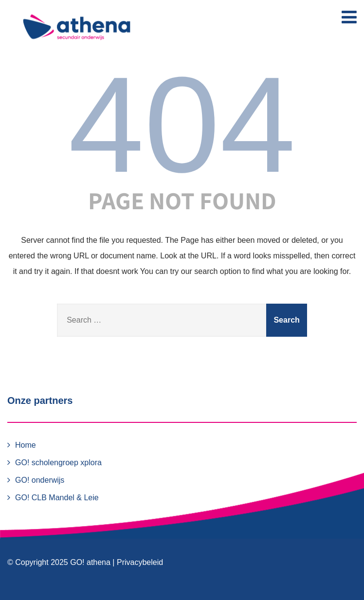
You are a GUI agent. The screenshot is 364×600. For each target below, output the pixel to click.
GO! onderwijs (40, 480)
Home (26, 445)
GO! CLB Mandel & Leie (57, 498)
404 (182, 125)
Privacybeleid (140, 562)
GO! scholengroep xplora (58, 463)
